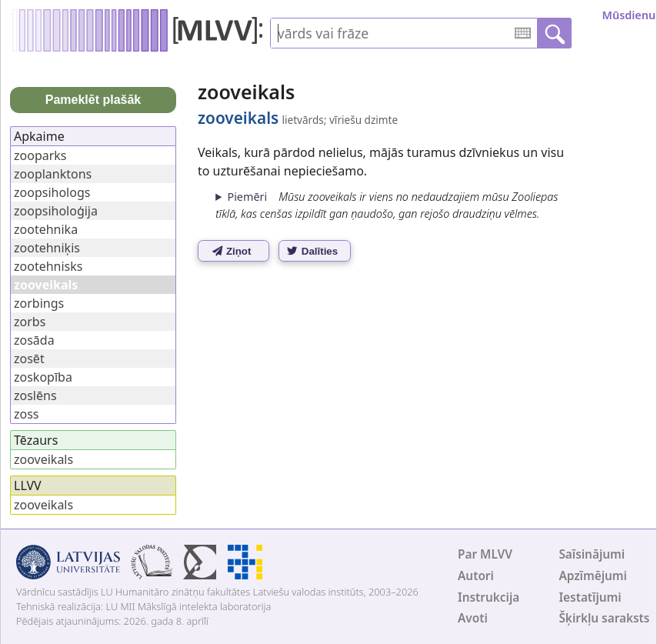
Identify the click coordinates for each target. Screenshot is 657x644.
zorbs (30, 322)
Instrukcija (489, 597)
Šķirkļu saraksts (604, 618)
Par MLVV (485, 554)
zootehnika (46, 229)
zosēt (29, 359)
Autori (476, 576)
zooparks (40, 155)
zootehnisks (48, 266)
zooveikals (43, 459)
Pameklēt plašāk (93, 100)
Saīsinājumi (592, 554)
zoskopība (43, 377)
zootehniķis (47, 248)
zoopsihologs (52, 192)
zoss (27, 414)
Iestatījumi (590, 597)
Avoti (473, 618)
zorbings (39, 303)
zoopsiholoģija (56, 211)
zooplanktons (53, 174)
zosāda (34, 340)
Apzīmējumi (593, 576)
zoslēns (35, 395)
